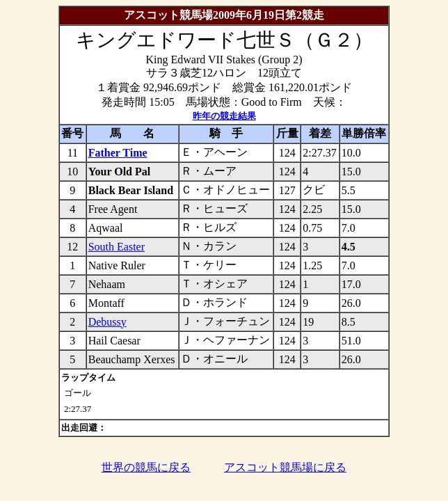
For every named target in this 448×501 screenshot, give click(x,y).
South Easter (117, 247)
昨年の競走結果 (224, 116)
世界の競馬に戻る (146, 467)
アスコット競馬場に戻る (285, 467)
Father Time (118, 153)
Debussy (107, 322)
